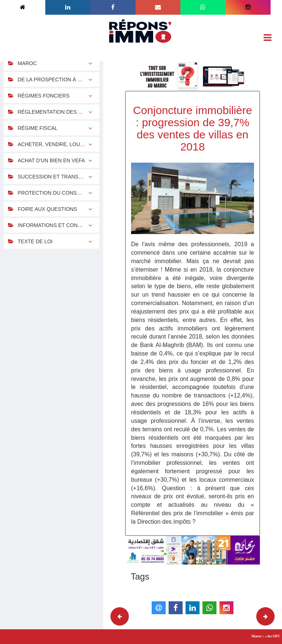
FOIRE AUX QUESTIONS (47, 209)
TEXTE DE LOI (35, 241)
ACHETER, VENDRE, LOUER (52, 144)
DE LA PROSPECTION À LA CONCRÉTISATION (59, 79)
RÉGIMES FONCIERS (44, 96)
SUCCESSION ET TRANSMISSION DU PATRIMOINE (59, 177)
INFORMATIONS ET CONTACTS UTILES (59, 225)
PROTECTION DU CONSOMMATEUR (59, 193)
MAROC (27, 63)
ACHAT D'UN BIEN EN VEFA (51, 160)
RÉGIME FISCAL (38, 128)
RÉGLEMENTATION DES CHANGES (59, 112)
